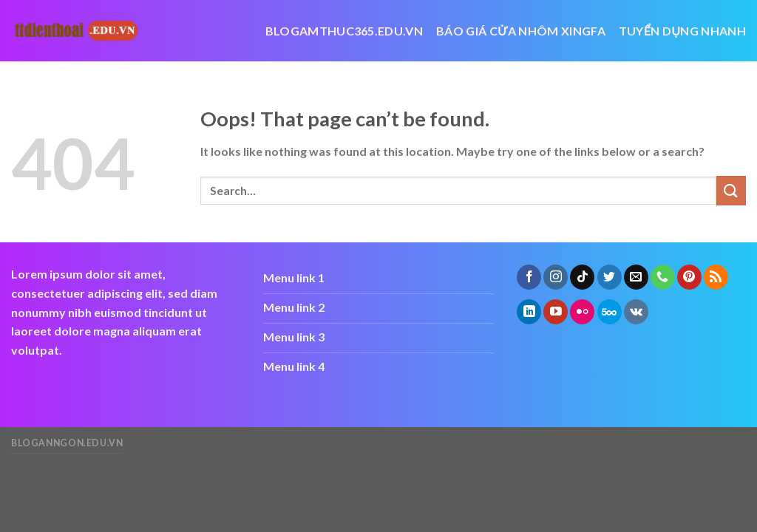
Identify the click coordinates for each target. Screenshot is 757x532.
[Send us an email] (636, 277)
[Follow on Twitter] (610, 277)
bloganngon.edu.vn (67, 443)
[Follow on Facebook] (529, 277)
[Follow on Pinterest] (689, 277)
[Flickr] (582, 312)
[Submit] (731, 190)
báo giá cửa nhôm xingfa (521, 31)
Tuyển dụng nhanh (682, 31)
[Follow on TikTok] (582, 277)
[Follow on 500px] (610, 312)
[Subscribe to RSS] (716, 277)
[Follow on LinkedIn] (529, 312)
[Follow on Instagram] (556, 277)
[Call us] (663, 277)
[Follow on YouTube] (556, 312)
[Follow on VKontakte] (636, 312)
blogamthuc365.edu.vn (344, 31)
